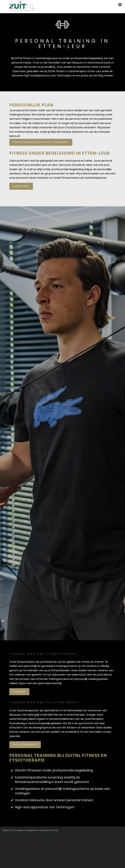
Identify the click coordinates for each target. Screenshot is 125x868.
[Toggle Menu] (120, 5)
